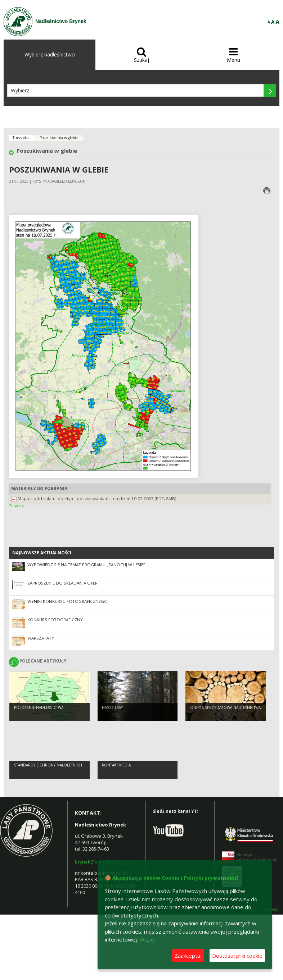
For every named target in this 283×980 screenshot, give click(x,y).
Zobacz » (17, 506)
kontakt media (116, 765)
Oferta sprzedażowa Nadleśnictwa (225, 707)
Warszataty (41, 638)
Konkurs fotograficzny (55, 620)
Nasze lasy (112, 707)
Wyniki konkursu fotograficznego (68, 601)
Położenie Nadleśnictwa (39, 707)
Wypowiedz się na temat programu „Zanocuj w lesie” (86, 565)
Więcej (147, 939)
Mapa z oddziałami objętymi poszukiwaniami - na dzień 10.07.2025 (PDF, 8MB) (97, 498)
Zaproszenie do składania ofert (64, 583)
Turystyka (21, 138)
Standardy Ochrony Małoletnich (48, 765)
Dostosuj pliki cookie (237, 956)
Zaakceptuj (188, 956)
